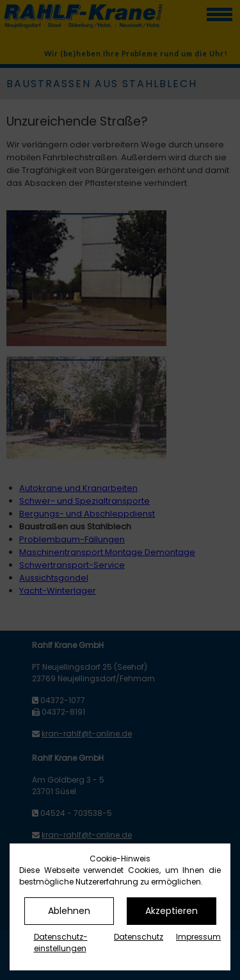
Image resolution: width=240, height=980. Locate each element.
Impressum (198, 937)
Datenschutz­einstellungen (61, 943)
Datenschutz (139, 937)
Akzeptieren (172, 911)
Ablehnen (69, 911)
